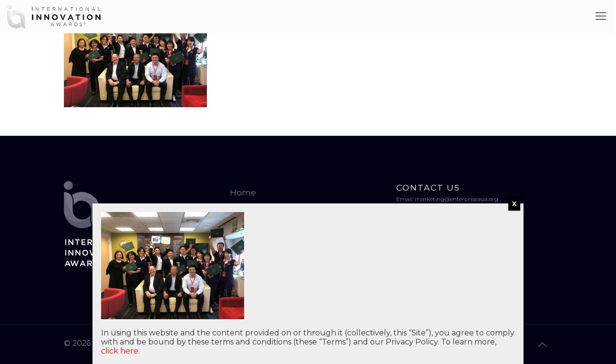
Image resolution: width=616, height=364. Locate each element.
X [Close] (514, 203)
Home (243, 192)
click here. (120, 351)
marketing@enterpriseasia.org (457, 199)
